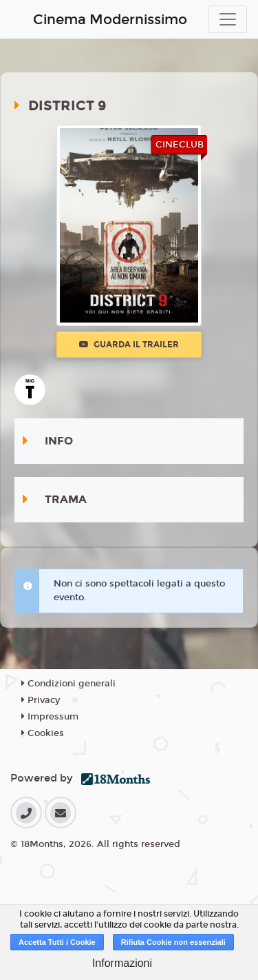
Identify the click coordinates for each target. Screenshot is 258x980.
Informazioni (122, 963)
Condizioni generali (68, 684)
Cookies (43, 733)
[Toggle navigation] (228, 19)
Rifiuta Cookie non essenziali (173, 942)
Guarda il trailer (129, 345)
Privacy (41, 700)
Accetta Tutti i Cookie (57, 942)
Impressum (50, 717)
